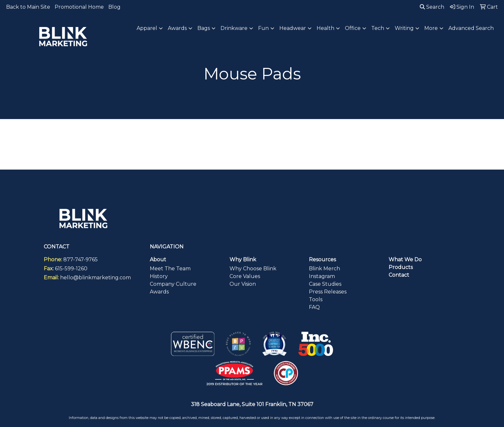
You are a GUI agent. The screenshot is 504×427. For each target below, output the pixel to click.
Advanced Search (471, 28)
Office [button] (353, 28)
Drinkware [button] (234, 28)
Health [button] (325, 28)
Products (401, 267)
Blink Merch (324, 269)
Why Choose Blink (253, 269)
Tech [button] (378, 28)
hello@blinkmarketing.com (95, 278)
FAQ (314, 307)
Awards (159, 292)
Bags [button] (204, 28)
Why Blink (243, 260)
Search (432, 7)
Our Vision (243, 284)
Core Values (245, 276)
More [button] (431, 28)
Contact (399, 275)
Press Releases (328, 292)
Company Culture (173, 284)
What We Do (405, 260)
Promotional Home (79, 7)
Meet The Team (170, 269)
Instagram (322, 276)
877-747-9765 (81, 260)
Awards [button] (177, 28)
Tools (316, 299)
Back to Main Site (28, 7)
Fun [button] (263, 28)
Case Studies (325, 284)
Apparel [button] (147, 28)
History (159, 276)
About (158, 260)
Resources (322, 260)
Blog (114, 7)
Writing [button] (404, 28)
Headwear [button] (293, 28)
